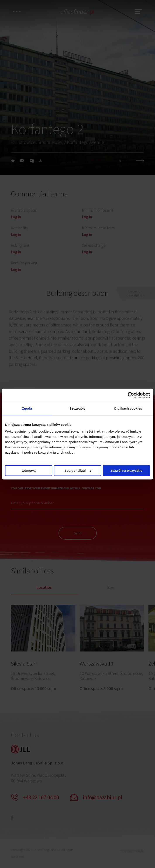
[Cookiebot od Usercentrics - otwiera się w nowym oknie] (131, 395)
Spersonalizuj (78, 471)
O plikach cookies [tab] (128, 408)
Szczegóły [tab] (77, 408)
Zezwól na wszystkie (126, 471)
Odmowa (29, 471)
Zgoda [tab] (27, 408)
